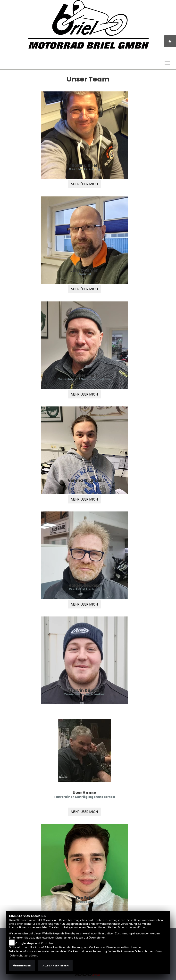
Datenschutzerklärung (132, 927)
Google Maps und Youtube (34, 943)
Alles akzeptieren (55, 966)
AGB (118, 55)
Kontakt (132, 55)
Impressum (102, 55)
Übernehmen (22, 966)
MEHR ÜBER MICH (84, 184)
